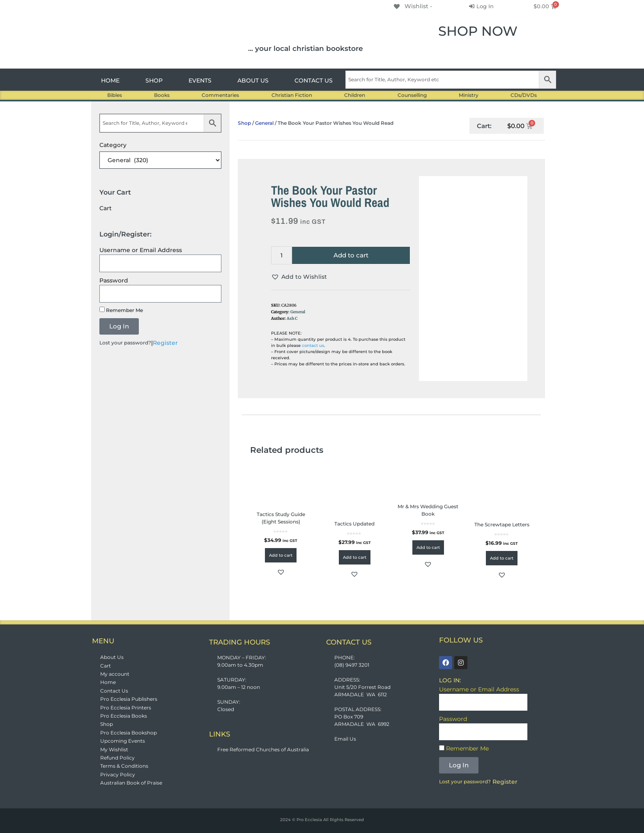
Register (165, 343)
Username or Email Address (141, 250)
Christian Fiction (292, 95)
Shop (244, 123)
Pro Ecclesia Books (124, 716)
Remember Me (121, 310)
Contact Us (114, 691)
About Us (112, 657)
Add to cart (351, 255)
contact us (313, 345)
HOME (110, 80)
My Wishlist (114, 749)
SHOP (154, 80)
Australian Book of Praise (131, 783)
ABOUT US (253, 80)
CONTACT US (314, 80)
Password (114, 280)
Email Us (345, 739)
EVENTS (200, 80)
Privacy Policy (118, 774)
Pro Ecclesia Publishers (129, 699)
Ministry (469, 95)
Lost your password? (125, 343)
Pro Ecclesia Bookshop (129, 733)
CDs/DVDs (524, 95)
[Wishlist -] (412, 6)
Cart (106, 666)
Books (162, 95)
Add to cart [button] (281, 555)
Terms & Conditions (124, 766)
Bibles (115, 95)
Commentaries (220, 95)
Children (355, 95)
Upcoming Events (123, 741)
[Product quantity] (281, 256)
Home (108, 682)
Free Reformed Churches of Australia (263, 749)
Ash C (292, 319)
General (264, 123)
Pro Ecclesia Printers (126, 708)
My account (115, 674)
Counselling (412, 95)
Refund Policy (117, 758)
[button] (299, 277)
